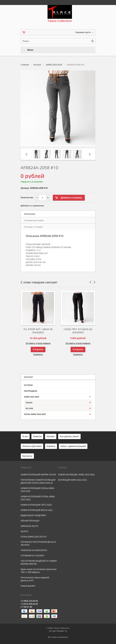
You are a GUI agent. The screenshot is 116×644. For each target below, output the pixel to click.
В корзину (38, 349)
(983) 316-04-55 (29, 601)
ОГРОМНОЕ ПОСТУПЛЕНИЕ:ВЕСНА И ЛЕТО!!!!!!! (38, 543)
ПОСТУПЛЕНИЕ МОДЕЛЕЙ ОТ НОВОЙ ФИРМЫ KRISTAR (39, 562)
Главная (25, 65)
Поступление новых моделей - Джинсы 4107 (35, 579)
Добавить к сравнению (32, 206)
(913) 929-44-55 (29, 604)
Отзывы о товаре (33, 227)
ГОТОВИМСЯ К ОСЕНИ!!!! (32, 556)
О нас (25, 436)
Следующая (90, 154)
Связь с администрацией (73, 446)
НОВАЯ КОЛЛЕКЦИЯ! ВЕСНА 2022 (37, 510)
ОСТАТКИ (28, 385)
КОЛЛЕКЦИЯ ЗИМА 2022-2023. (73, 480)
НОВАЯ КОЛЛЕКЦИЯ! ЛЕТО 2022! (36, 505)
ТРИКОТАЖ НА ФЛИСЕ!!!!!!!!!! (34, 550)
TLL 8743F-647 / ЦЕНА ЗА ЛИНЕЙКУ (38, 331)
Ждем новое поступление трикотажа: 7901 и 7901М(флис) (39, 571)
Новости (37, 436)
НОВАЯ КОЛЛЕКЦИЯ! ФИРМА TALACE (38, 475)
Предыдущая (26, 154)
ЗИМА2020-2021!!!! (29, 526)
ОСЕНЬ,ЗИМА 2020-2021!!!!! (33, 537)
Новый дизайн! (28, 586)
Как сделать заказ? (69, 436)
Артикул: (25, 188)
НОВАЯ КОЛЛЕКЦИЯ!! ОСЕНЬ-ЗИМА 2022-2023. (38, 498)
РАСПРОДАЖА (30, 391)
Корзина (51, 446)
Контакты (27, 456)
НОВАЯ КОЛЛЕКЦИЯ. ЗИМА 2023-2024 (76, 475)
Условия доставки (34, 220)
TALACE (29, 403)
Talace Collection (60, 14)
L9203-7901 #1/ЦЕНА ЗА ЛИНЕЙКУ (78, 331)
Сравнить (38, 354)
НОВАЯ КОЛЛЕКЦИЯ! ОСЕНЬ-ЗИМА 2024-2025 (37, 490)
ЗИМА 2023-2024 (54, 65)
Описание (30, 214)
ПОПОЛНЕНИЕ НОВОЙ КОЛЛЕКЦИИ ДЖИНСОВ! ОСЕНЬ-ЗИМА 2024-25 (38, 481)
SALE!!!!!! (24, 531)
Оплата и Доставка (32, 446)
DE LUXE (29, 408)
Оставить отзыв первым (38, 343)
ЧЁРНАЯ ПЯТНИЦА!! (30, 521)
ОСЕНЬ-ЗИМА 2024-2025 (35, 414)
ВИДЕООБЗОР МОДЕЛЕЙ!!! (33, 515)
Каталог (37, 65)
